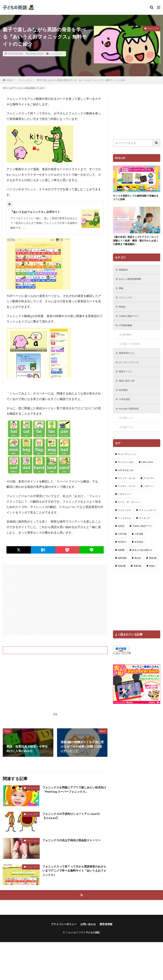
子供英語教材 (127, 329)
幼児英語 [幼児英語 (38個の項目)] (139, 550)
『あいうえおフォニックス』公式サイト (37, 212)
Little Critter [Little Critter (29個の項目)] (147, 470)
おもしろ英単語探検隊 (132, 281)
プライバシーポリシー (64, 924)
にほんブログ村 (122, 661)
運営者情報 (106, 924)
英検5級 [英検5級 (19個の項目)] (137, 574)
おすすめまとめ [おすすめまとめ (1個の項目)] (126, 478)
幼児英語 (124, 396)
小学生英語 (126, 406)
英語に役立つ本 (128, 386)
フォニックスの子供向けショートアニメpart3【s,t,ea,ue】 (73, 816)
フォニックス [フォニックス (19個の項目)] (124, 518)
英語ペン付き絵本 (133, 348)
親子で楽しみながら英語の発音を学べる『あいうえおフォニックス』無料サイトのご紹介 (81, 80)
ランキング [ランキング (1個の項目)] (144, 526)
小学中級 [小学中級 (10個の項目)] (122, 542)
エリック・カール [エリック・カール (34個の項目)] (127, 486)
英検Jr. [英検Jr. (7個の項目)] (152, 574)
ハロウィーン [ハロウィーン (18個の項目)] (124, 502)
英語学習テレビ (128, 358)
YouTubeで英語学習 (131, 415)
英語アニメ (129, 434)
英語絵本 (124, 271)
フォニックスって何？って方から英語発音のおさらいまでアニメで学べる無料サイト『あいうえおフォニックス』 (75, 871)
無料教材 (128, 338)
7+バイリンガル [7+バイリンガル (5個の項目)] (126, 470)
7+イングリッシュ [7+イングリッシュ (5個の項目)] (127, 462)
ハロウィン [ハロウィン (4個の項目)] (149, 494)
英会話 (123, 310)
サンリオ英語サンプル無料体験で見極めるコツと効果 (136, 198)
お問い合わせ (88, 924)
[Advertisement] (55, 600)
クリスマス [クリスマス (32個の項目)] (149, 486)
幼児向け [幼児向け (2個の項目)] (122, 550)
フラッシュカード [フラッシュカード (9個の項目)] (148, 518)
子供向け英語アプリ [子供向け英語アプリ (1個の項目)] (142, 534)
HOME (9, 80)
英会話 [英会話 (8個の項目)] (138, 565)
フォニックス (56, 54)
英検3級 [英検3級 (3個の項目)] (153, 565)
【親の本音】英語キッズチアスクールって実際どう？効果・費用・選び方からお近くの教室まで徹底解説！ (136, 242)
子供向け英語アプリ (131, 319)
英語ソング (129, 425)
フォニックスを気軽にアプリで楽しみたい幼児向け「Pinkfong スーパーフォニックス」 (75, 790)
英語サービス (127, 377)
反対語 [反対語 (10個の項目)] (121, 534)
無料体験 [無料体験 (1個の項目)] (122, 565)
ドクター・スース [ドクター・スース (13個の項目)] (127, 494)
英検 (122, 290)
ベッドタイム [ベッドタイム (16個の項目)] (124, 526)
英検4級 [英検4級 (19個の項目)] (122, 574)
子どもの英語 (93, 933)
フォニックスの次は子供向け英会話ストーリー (73, 840)
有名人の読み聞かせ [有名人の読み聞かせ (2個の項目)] (142, 558)
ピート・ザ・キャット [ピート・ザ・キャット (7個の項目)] (129, 510)
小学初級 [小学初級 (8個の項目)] (139, 542)
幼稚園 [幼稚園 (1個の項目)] (121, 558)
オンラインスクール (131, 367)
